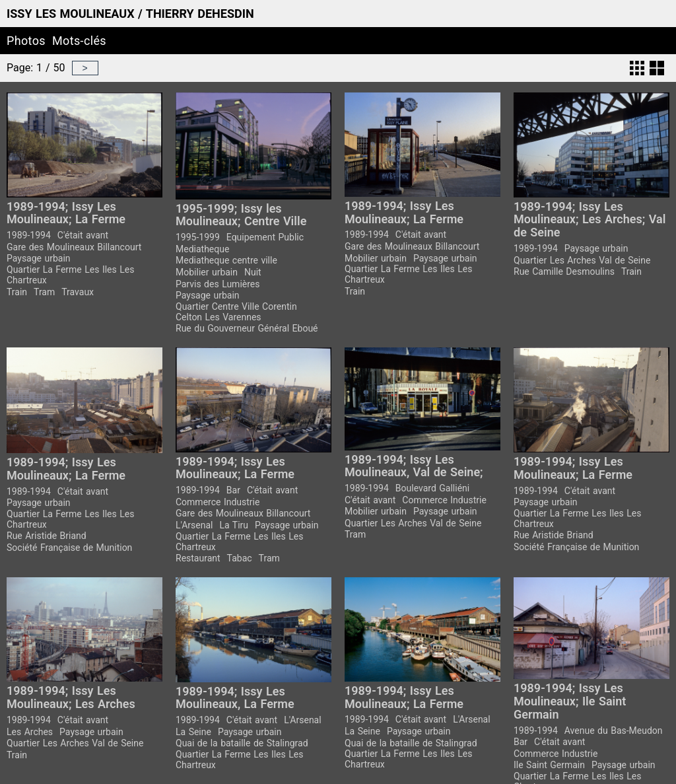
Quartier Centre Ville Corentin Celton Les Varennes (236, 312)
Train (17, 292)
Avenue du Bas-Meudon (614, 731)
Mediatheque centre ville (226, 260)
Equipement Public (265, 237)
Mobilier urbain (207, 272)
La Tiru (234, 525)
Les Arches (30, 732)
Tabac (240, 558)
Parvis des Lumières (218, 284)
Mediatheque (202, 249)
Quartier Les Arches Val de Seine (582, 260)
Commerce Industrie (218, 502)
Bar (233, 490)
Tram (44, 292)
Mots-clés (79, 41)
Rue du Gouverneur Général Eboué (247, 328)
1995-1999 (198, 237)
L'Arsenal (194, 525)
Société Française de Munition (69, 548)
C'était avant (83, 235)
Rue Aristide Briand (47, 536)
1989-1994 (29, 235)
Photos (26, 41)
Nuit (253, 272)
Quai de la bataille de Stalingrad (242, 743)
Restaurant (198, 558)
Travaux (78, 292)
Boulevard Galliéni (432, 488)
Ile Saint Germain (549, 765)
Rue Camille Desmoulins (564, 271)
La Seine (193, 732)
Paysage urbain (39, 258)
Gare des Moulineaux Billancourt (74, 247)
